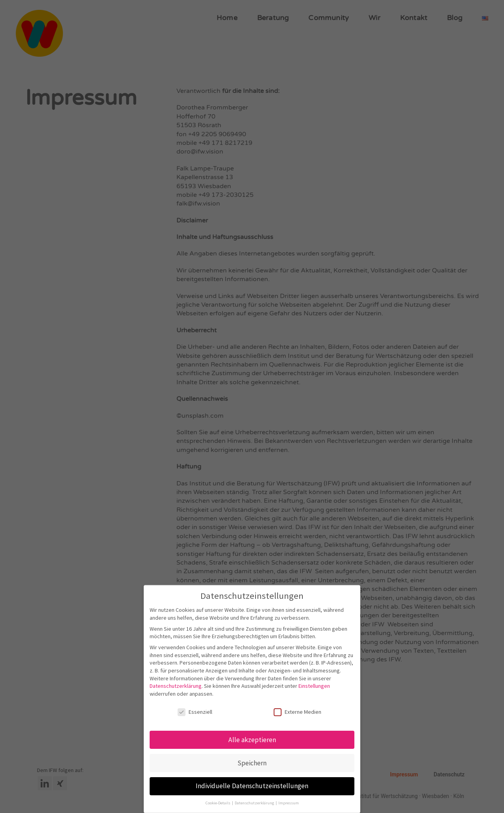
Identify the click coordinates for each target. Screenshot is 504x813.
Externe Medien (297, 712)
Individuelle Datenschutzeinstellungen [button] (252, 786)
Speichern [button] (252, 763)
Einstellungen (314, 686)
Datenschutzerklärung (176, 686)
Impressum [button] (289, 803)
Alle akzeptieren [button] (252, 740)
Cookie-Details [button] (218, 803)
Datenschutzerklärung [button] (255, 803)
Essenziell (195, 712)
